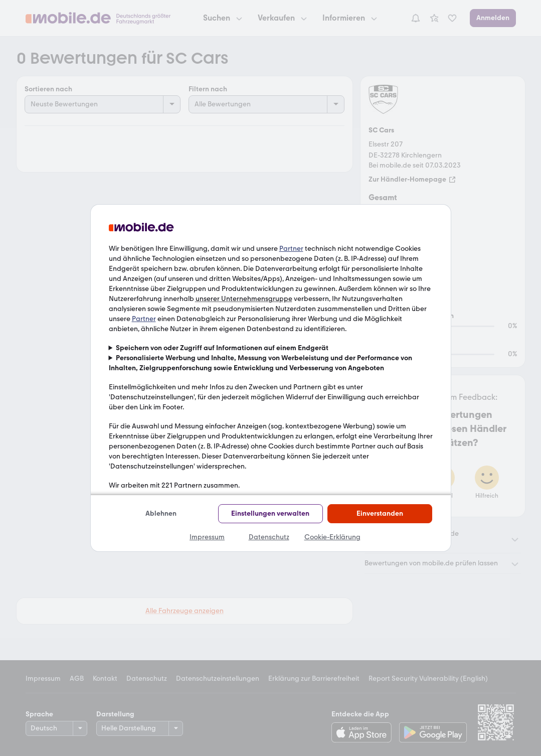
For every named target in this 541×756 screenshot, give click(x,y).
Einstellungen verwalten (270, 513)
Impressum (207, 537)
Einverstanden (380, 513)
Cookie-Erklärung (332, 537)
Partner (291, 249)
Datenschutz (269, 537)
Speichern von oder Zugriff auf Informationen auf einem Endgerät (222, 348)
